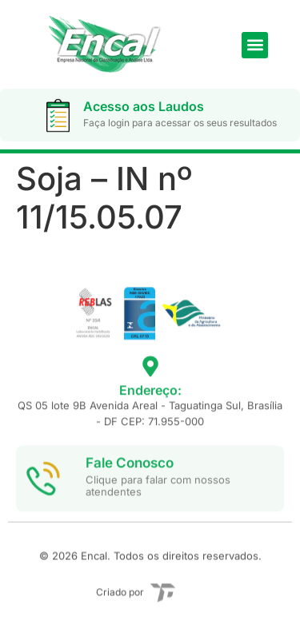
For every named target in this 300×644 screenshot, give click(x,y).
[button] (255, 45)
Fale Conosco (130, 476)
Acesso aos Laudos (144, 106)
